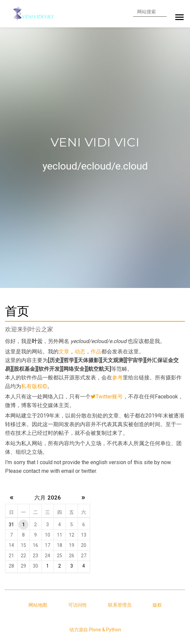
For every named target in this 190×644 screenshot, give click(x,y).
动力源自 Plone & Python (95, 630)
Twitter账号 (107, 397)
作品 (96, 352)
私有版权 (34, 386)
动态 (80, 352)
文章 (64, 352)
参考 (117, 378)
